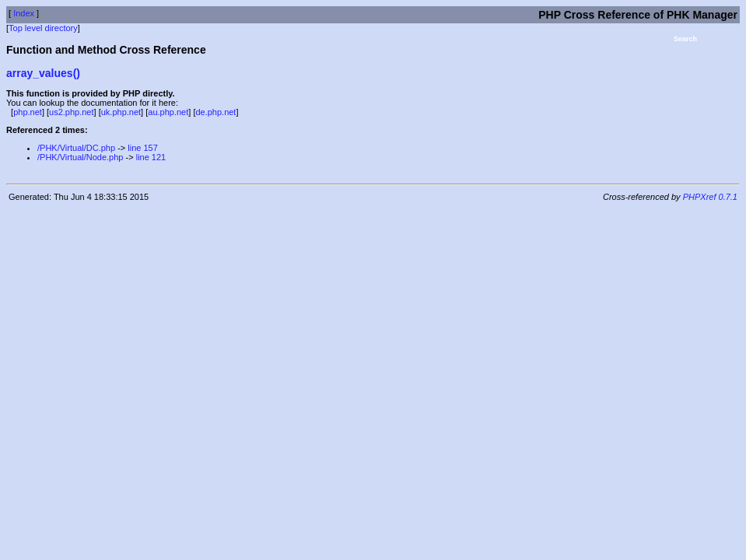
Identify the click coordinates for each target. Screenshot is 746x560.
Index (24, 13)
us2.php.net (72, 112)
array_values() (43, 73)
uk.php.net (121, 112)
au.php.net (168, 112)
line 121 (151, 157)
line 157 (143, 148)
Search (685, 39)
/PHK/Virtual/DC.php (76, 148)
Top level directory (43, 28)
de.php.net (215, 112)
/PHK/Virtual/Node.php (80, 157)
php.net (28, 112)
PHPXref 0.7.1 (710, 197)
